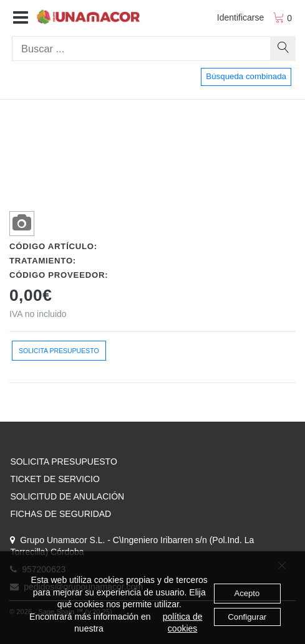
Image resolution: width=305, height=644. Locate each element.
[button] (21, 18)
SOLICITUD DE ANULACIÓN (67, 496)
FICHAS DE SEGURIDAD (61, 514)
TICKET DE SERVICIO (55, 479)
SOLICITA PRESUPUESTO (63, 462)
